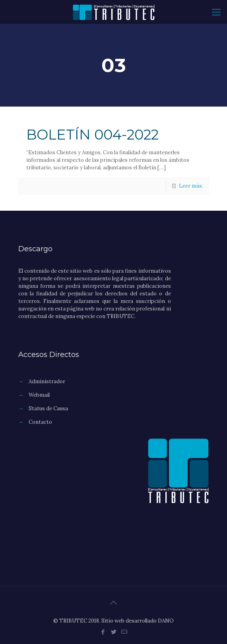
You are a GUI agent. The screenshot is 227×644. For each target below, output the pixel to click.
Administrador (47, 381)
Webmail (39, 395)
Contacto (40, 422)
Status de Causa (48, 408)
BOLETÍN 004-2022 (92, 135)
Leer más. (191, 186)
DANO (166, 621)
